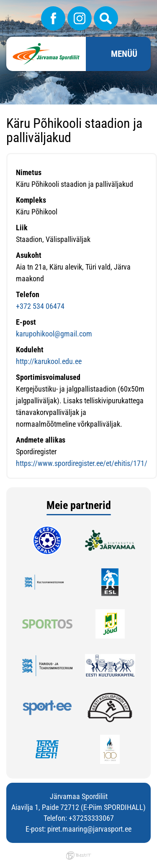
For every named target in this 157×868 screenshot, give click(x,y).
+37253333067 (91, 818)
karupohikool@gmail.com (54, 334)
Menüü (124, 54)
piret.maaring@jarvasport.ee (89, 829)
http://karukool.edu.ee (49, 361)
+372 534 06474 (40, 306)
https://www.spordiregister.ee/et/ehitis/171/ (82, 463)
